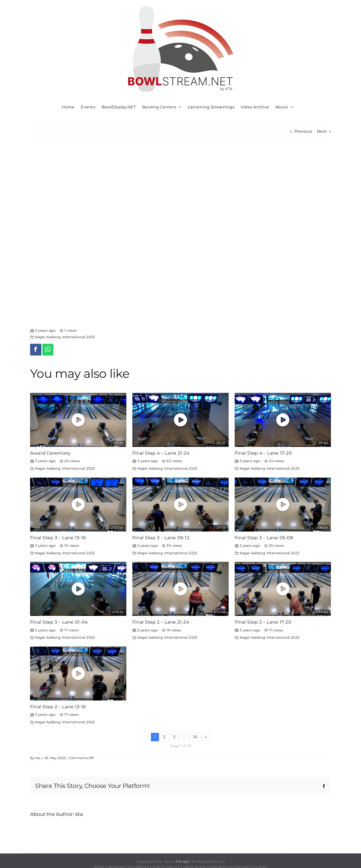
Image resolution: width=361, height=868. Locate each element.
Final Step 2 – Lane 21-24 (161, 622)
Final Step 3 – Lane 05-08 (264, 538)
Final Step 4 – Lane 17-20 (263, 453)
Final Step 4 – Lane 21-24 (161, 453)
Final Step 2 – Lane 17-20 (263, 622)
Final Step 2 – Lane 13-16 (58, 707)
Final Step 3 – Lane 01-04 (59, 622)
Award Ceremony (50, 453)
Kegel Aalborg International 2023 (65, 337)
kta (38, 758)
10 (195, 737)
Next (322, 131)
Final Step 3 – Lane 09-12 (161, 538)
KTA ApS (183, 861)
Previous (303, 131)
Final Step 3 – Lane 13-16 (58, 538)
